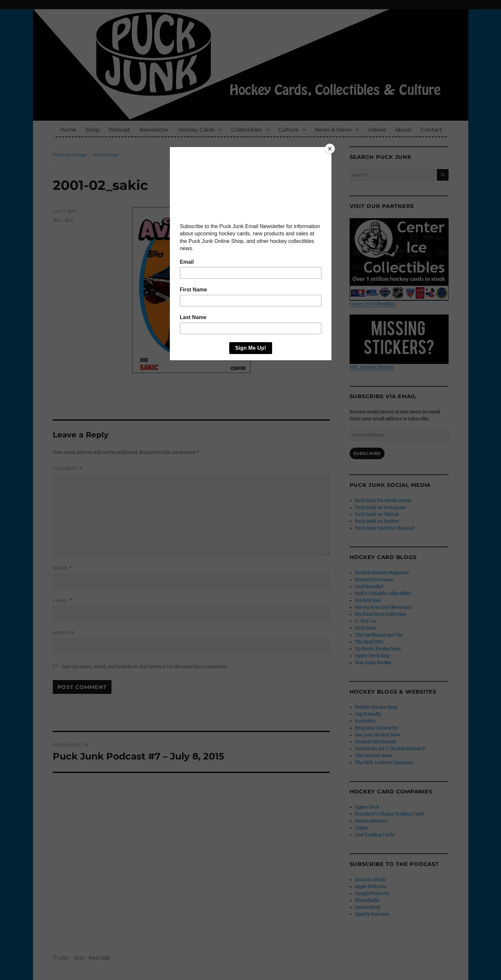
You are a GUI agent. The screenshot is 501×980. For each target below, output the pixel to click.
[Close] (330, 149)
